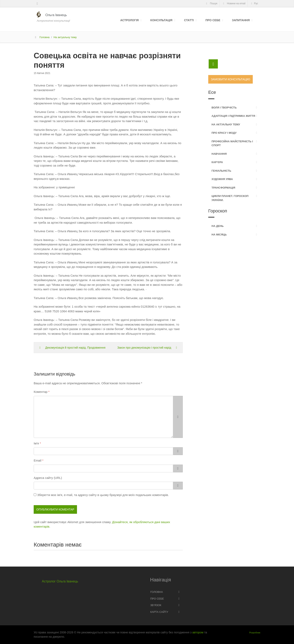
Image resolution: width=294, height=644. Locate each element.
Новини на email (234, 3)
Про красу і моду (224, 133)
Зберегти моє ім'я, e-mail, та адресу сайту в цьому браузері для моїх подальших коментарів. (103, 495)
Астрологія (129, 20)
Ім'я (36, 443)
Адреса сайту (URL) (48, 478)
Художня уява (222, 179)
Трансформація (223, 188)
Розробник (255, 633)
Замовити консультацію (231, 79)
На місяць (219, 235)
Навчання (219, 154)
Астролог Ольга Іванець (60, 581)
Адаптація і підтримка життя (233, 116)
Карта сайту (159, 612)
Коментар (41, 392)
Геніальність (221, 171)
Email (38, 460)
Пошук (211, 3)
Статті (189, 20)
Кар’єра (217, 162)
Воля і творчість (224, 108)
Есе (212, 92)
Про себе (213, 20)
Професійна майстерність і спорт (232, 143)
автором (198, 632)
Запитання (241, 20)
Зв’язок (156, 605)
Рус (254, 3)
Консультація (161, 20)
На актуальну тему (65, 37)
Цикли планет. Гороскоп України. (230, 198)
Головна (44, 37)
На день (218, 226)
